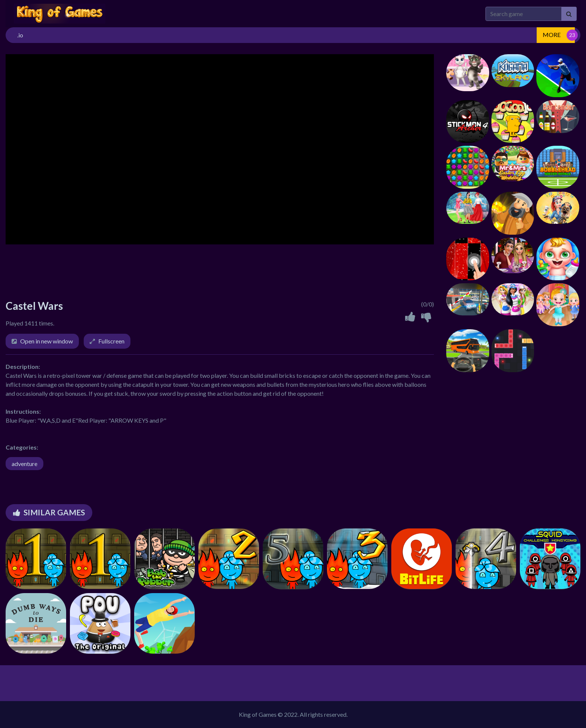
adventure (24, 464)
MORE (552, 35)
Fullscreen (111, 341)
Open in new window (47, 341)
